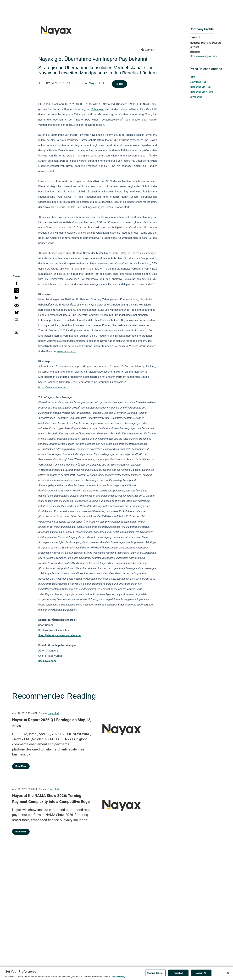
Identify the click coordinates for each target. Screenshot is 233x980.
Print (192, 77)
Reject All (178, 973)
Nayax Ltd (96, 83)
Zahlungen (97, 109)
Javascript (196, 97)
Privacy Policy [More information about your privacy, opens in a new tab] (118, 977)
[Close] (228, 973)
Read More (21, 766)
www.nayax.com (67, 351)
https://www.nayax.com (203, 56)
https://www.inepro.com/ (53, 387)
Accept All (201, 973)
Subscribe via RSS (200, 87)
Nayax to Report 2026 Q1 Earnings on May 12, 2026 (52, 723)
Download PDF (198, 82)
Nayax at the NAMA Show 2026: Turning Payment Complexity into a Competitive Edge (51, 799)
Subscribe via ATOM (201, 92)
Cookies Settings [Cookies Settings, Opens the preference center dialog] (155, 973)
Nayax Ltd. (54, 713)
